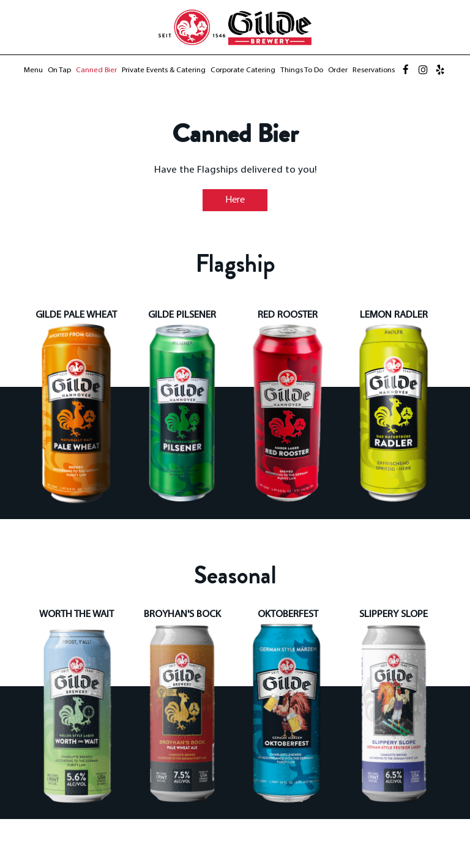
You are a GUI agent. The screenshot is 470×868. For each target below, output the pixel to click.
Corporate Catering (243, 70)
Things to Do (302, 70)
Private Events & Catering (164, 70)
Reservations (374, 70)
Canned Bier (96, 70)
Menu (33, 70)
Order (338, 70)
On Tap (59, 70)
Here (224, 202)
